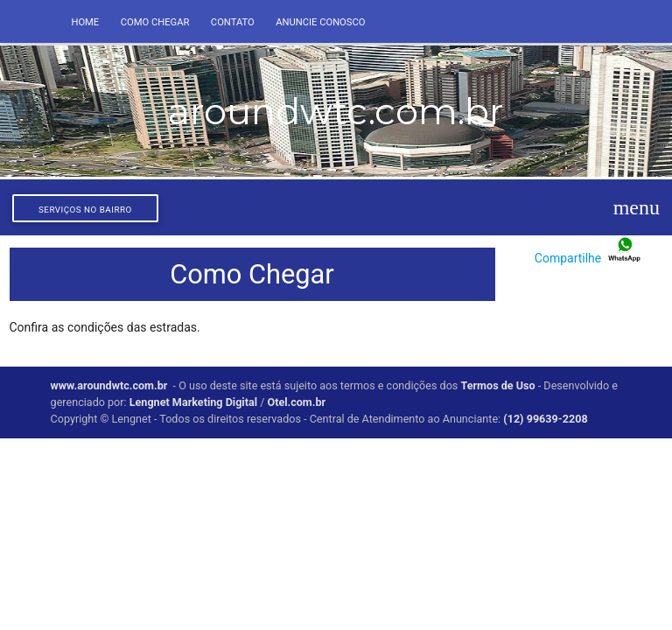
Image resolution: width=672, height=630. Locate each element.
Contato (233, 22)
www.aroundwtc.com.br (109, 385)
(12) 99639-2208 (545, 419)
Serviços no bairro (85, 210)
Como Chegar (155, 22)
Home (85, 22)
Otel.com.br (296, 402)
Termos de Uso (497, 385)
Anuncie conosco (320, 22)
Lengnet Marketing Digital (193, 402)
